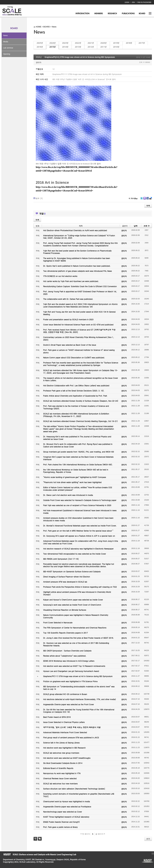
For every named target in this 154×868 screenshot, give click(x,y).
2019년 (116, 43)
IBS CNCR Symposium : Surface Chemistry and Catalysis (67, 651)
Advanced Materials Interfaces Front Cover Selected (65, 732)
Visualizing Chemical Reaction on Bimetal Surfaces (65, 610)
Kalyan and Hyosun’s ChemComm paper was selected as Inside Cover (73, 600)
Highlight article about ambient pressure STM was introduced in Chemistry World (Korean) (77, 593)
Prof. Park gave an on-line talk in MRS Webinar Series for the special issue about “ (78, 531)
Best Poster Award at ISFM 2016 (57, 717)
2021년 (91, 43)
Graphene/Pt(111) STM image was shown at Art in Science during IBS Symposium (80, 57)
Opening (7, 54)
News (5, 36)
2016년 (40, 47)
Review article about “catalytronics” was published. (65, 656)
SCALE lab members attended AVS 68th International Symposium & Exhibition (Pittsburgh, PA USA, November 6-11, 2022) (76, 415)
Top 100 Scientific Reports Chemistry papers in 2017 (65, 633)
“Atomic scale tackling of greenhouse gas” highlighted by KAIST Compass (75, 477)
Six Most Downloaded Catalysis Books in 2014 (63, 763)
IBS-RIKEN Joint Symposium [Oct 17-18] (61, 559)
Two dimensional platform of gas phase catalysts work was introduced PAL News (78, 271)
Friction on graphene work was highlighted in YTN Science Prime (70, 681)
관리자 (38, 62)
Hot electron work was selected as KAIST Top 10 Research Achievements (74, 666)
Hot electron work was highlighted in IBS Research (64, 748)
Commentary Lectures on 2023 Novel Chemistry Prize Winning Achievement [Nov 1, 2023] (79, 338)
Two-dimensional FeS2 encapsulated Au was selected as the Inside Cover (75, 554)
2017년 (142, 43)
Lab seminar (8, 48)
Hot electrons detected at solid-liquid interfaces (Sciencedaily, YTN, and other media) (79, 699)
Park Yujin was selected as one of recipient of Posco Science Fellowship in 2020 (77, 505)
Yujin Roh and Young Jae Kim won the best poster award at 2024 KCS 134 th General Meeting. (79, 313)
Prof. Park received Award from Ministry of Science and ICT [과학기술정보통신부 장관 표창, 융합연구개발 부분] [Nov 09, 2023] (79, 331)
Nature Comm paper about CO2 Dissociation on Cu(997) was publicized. (74, 357)
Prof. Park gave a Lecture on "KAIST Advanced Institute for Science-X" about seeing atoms (79, 351)
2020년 (103, 43)
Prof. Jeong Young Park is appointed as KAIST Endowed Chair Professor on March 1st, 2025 (80, 293)
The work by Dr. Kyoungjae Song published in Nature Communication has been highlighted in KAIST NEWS (77, 259)
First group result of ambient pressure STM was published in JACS (71, 737)
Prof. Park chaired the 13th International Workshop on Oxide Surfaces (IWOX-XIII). (78, 464)
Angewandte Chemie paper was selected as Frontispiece (67, 807)
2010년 (116, 47)
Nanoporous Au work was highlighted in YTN (62, 773)
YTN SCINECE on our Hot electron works (60, 276)
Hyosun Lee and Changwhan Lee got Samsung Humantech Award (71, 671)
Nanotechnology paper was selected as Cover (63, 812)
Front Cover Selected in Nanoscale (58, 622)
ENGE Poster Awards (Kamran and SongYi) (61, 822)
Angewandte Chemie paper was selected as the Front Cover (68, 704)
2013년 (78, 47)
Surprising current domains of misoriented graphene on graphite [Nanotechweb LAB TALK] (79, 795)
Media (6, 42)
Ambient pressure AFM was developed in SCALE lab (65, 582)
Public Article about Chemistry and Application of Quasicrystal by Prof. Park (75, 396)
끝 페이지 (100, 834)
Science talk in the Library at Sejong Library (61, 743)
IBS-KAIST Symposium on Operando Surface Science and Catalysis (72, 571)
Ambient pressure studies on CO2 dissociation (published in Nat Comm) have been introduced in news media (78, 519)
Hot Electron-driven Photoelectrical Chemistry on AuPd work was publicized (75, 230)
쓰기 (148, 839)
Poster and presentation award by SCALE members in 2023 (68, 319)
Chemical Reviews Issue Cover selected (60, 778)
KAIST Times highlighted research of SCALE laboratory (66, 817)
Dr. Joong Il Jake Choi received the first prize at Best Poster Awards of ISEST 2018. (78, 638)
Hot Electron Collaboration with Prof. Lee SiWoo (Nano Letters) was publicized (76, 385)
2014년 (65, 47)
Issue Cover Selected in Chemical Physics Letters (64, 722)
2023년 (65, 43)
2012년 (91, 47)
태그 (40, 839)
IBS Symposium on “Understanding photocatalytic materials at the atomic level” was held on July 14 (79, 688)
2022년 (78, 43)
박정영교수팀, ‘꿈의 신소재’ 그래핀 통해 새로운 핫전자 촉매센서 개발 (72, 727)
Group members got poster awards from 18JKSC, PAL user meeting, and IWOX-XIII (79, 452)
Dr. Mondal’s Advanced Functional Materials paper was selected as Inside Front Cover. (80, 526)
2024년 (52, 43)
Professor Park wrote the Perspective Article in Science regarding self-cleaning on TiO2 (80, 587)
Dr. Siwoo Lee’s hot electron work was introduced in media (68, 495)
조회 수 (147, 226)
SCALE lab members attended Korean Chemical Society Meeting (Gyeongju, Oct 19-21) (80, 421)
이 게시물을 (133, 198)
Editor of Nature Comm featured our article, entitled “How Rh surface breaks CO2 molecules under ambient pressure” (78, 489)
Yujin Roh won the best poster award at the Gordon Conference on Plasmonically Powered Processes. (77, 252)
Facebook (148, 199)
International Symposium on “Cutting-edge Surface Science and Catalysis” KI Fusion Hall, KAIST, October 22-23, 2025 (79, 237)
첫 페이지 (85, 834)
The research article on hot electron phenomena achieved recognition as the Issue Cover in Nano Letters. (81, 379)
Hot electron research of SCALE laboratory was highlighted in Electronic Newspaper (78, 549)
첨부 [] (39, 198)
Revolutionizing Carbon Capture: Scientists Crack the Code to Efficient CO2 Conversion (80, 286)
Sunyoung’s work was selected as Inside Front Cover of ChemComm (72, 605)
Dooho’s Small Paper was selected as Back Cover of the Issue (70, 345)
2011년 (103, 47)
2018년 (129, 43)
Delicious (151, 199)
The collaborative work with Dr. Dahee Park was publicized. (68, 299)
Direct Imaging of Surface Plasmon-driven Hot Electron (67, 577)
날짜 (136, 226)
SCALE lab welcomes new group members (61, 753)
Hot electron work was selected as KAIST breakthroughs (67, 758)
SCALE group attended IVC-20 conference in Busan (65, 694)
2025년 (40, 43)
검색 (35, 839)
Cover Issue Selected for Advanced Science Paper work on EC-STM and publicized (78, 325)
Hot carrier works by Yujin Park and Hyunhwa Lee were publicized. (71, 281)
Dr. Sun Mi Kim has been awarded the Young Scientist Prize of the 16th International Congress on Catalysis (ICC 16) (79, 711)
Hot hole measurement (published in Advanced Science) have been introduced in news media (80, 512)
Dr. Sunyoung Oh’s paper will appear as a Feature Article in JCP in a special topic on (79, 536)
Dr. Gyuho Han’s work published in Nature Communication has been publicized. (77, 266)
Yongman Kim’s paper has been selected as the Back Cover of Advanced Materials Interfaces (78, 458)
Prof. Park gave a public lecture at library (60, 827)
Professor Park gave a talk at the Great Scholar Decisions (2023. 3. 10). (74, 391)
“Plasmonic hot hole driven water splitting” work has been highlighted (72, 482)
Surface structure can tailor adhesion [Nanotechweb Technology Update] (74, 789)
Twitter (142, 199)
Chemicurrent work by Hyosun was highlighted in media (67, 801)
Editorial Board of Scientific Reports (58, 768)
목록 (148, 206)
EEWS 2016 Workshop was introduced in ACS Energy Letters (69, 661)
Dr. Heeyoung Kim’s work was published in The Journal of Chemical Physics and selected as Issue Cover (77, 438)
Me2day (144, 199)
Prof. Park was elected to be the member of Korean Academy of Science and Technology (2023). (76, 407)
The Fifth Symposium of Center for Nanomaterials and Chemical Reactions (75, 628)
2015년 (52, 47)
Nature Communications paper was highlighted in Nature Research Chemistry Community (76, 616)
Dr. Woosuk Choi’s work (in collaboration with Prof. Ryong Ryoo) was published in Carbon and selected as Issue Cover (78, 445)
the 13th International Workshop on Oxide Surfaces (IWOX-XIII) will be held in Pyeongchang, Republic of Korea (76, 471)
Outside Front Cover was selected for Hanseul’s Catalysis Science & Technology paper (80, 500)
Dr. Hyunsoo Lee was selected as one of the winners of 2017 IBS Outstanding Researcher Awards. (76, 644)
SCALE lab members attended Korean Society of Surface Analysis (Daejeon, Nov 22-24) (81, 401)
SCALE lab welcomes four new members (60, 784)
